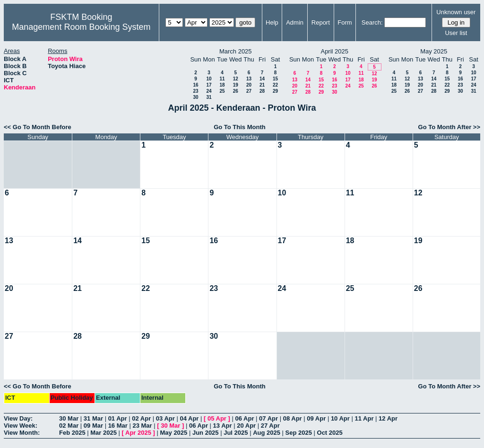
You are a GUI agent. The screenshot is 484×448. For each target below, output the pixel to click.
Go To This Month (240, 127)
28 (262, 91)
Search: (372, 22)
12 (236, 79)
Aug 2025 (267, 433)
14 (262, 79)
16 (195, 85)
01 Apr (118, 418)
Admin (295, 22)
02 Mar (69, 426)
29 (275, 91)
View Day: (18, 418)
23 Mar (142, 426)
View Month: (22, 433)
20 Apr (246, 426)
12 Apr (388, 418)
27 (249, 91)
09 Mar (93, 426)
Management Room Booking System (81, 27)
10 (209, 79)
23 (195, 91)
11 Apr (364, 418)
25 (222, 91)
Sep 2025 (299, 433)
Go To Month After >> (449, 127)
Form (345, 22)
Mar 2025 (104, 433)
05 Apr (217, 418)
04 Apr (189, 418)
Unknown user (456, 12)
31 (209, 97)
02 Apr (141, 418)
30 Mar (69, 418)
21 (262, 85)
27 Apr (270, 426)
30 (195, 97)
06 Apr (245, 418)
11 (222, 79)
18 (222, 85)
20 (249, 85)
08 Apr (293, 418)
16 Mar (118, 426)
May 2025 (173, 433)
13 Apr (223, 426)
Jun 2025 (206, 433)
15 (275, 79)
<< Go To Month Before (38, 127)
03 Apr (165, 418)
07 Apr (268, 418)
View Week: (21, 426)
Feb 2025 (72, 433)
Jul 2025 (236, 433)
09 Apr (316, 418)
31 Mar (93, 418)
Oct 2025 (330, 433)
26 (236, 91)
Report (321, 22)
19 (236, 85)
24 (209, 91)
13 (249, 79)
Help (272, 22)
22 (275, 85)
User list (456, 33)
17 (209, 85)
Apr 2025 (138, 433)
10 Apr (340, 418)
